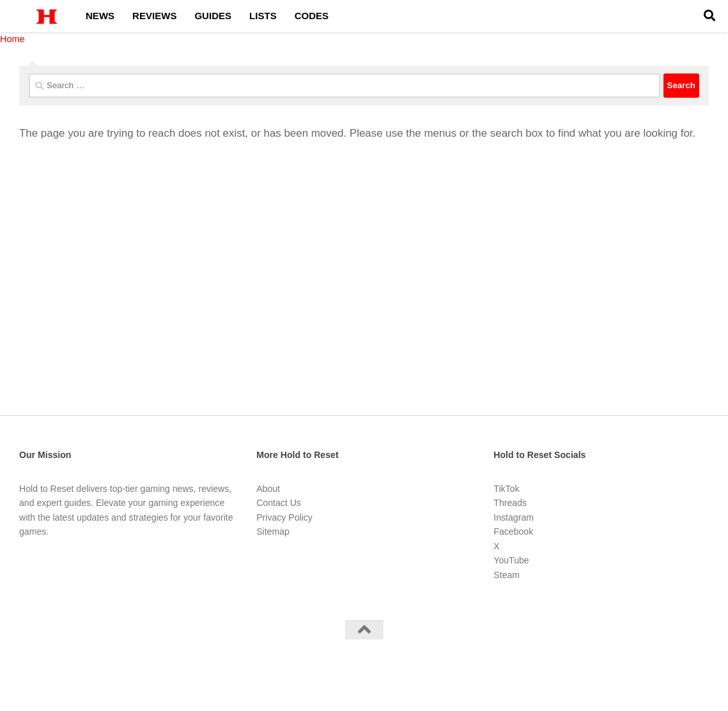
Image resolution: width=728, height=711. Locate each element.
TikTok (506, 489)
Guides (213, 16)
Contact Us (279, 503)
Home (12, 39)
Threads (510, 503)
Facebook (513, 531)
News (100, 16)
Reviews (154, 16)
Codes (312, 16)
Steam (507, 575)
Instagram (514, 517)
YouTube (511, 560)
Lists (263, 16)
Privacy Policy (284, 517)
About (268, 489)
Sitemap (273, 531)
